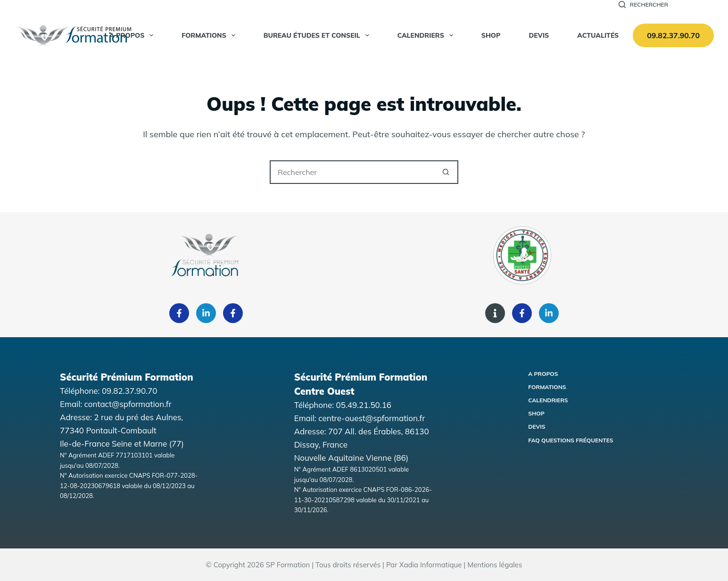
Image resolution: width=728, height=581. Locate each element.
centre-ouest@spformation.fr (372, 418)
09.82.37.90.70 (673, 35)
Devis (539, 35)
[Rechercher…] (352, 172)
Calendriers (427, 35)
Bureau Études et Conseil (318, 35)
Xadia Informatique (431, 565)
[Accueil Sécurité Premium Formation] (73, 35)
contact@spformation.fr (128, 404)
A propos (133, 35)
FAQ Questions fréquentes (571, 440)
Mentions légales (495, 565)
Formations (210, 35)
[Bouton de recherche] (446, 172)
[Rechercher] (643, 5)
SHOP (491, 35)
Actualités (598, 35)
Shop (536, 413)
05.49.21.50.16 (364, 405)
